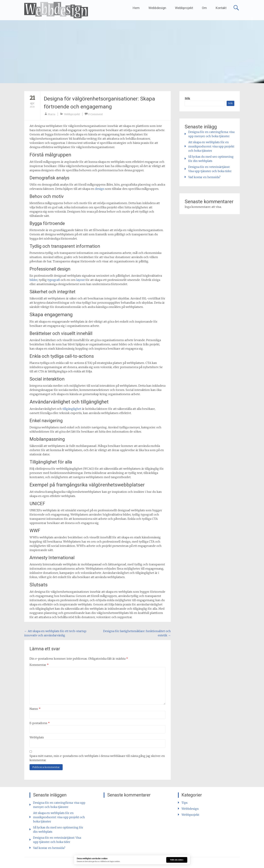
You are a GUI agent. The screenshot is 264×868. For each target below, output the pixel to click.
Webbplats (37, 737)
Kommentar (39, 665)
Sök (187, 99)
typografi (54, 280)
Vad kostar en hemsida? (204, 177)
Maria (51, 114)
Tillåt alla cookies (177, 860)
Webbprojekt (184, 8)
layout (81, 280)
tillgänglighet (72, 409)
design (100, 189)
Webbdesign (157, 8)
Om (204, 8)
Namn (35, 709)
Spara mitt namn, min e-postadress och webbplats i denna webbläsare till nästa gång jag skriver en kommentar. (97, 758)
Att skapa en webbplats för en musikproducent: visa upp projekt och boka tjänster (211, 146)
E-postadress (40, 723)
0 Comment (95, 114)
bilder (34, 280)
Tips (185, 803)
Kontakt (221, 8)
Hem (136, 8)
